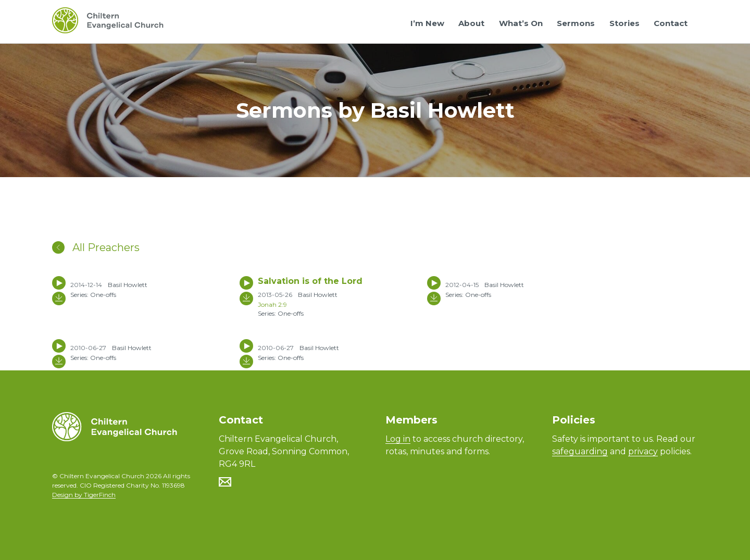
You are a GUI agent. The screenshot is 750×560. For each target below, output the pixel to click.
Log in (398, 439)
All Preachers (96, 247)
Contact (671, 23)
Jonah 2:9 (272, 304)
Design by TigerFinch (84, 495)
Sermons (576, 23)
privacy (643, 451)
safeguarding (580, 451)
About (471, 23)
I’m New (427, 23)
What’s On (521, 23)
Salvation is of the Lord (310, 281)
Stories (624, 23)
